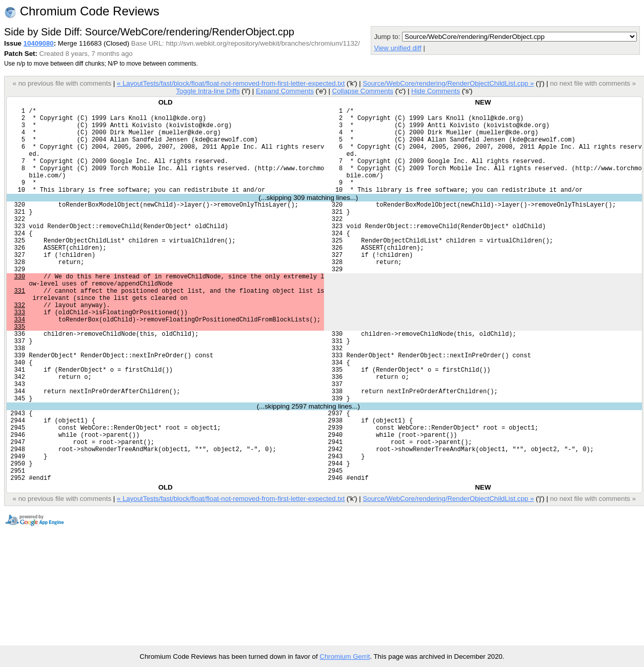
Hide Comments (436, 91)
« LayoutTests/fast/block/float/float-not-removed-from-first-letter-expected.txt (231, 83)
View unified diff (397, 48)
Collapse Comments (362, 91)
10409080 (39, 43)
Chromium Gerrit (345, 656)
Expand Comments (285, 91)
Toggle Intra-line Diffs (208, 91)
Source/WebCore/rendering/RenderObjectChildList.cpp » (448, 83)
